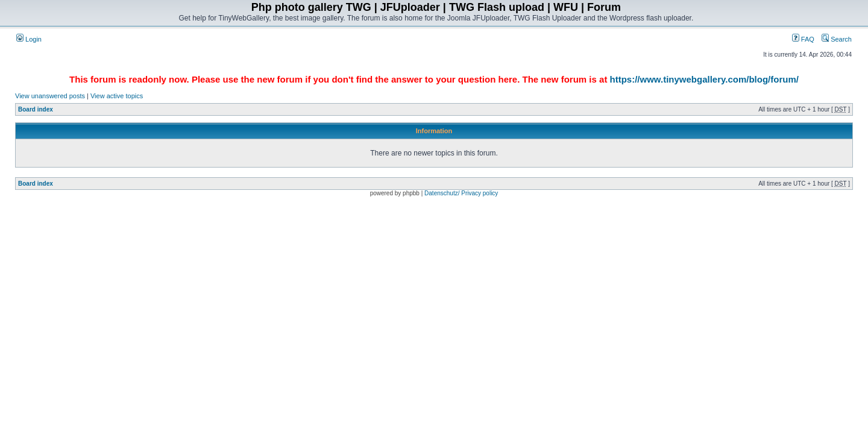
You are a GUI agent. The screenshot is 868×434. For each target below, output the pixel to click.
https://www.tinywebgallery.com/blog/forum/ (704, 79)
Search (837, 39)
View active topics (117, 96)
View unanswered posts (50, 96)
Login (29, 39)
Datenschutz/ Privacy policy (461, 193)
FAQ (803, 39)
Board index (36, 109)
